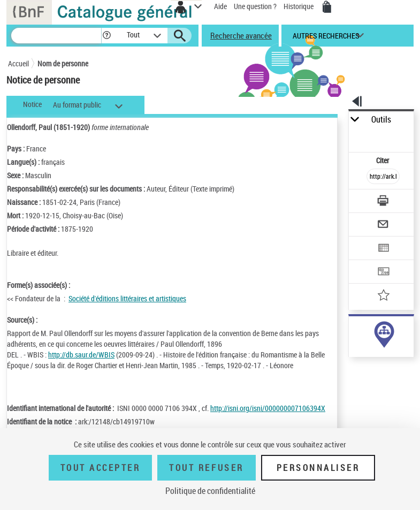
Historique (299, 6)
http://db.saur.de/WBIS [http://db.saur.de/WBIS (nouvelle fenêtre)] (81, 355)
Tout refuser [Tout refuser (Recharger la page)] (206, 468)
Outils (381, 120)
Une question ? (255, 6)
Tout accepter (101, 468)
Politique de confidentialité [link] (210, 491)
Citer (383, 160)
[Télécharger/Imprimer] (383, 202)
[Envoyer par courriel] (383, 226)
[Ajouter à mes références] (383, 296)
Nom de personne (63, 63)
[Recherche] (56, 36)
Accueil (18, 63)
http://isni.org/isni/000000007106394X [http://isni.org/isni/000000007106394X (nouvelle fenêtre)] (268, 408)
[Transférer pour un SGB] (383, 273)
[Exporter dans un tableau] (383, 249)
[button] (107, 36)
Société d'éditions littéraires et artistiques (127, 298)
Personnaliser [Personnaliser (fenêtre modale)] (318, 468)
